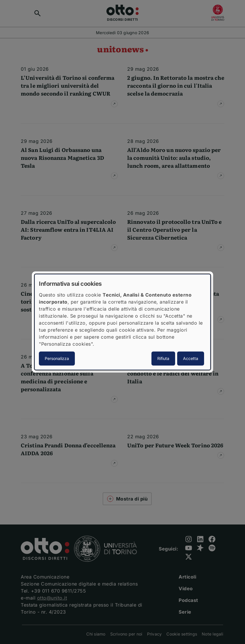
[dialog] (123, 322)
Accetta (191, 358)
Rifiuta (163, 358)
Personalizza (57, 358)
